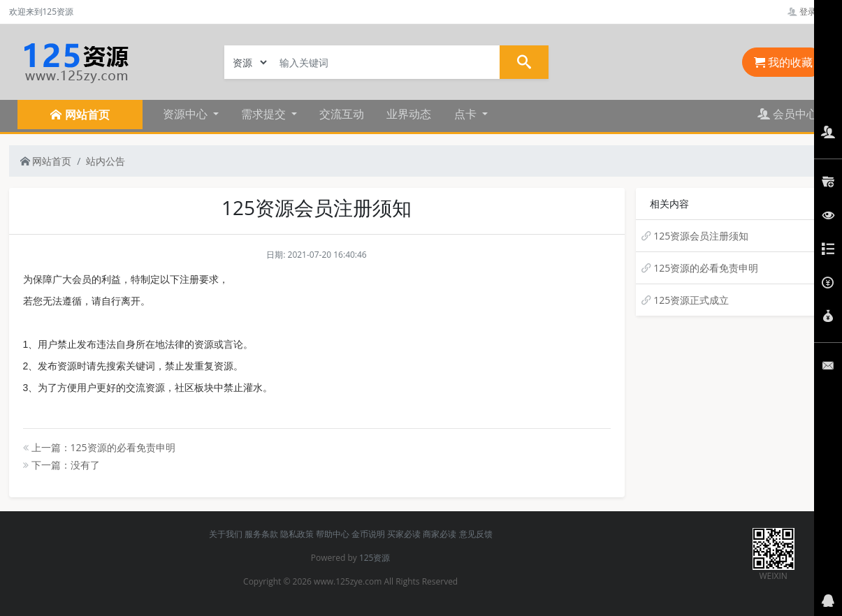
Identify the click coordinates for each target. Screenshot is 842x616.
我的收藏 (783, 62)
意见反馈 (476, 534)
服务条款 (261, 534)
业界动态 (409, 114)
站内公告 (106, 161)
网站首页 (46, 161)
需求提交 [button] (265, 114)
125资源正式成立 (691, 300)
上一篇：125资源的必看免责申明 (99, 447)
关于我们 (226, 534)
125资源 (375, 558)
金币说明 (368, 534)
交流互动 (342, 114)
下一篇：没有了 (61, 465)
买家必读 (404, 534)
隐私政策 (297, 534)
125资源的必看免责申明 (706, 268)
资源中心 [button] (187, 114)
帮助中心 (333, 534)
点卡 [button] (467, 114)
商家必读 (440, 534)
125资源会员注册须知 (701, 236)
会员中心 (787, 114)
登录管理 (810, 12)
